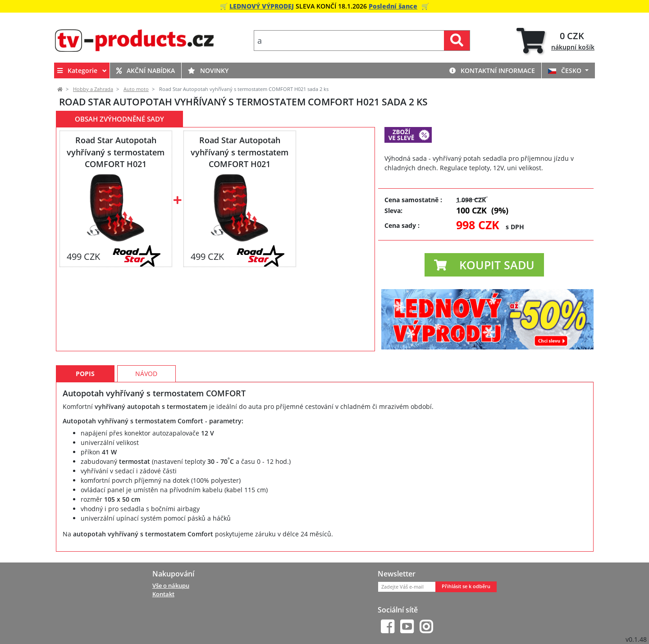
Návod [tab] (146, 374)
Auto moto (136, 89)
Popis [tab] (85, 374)
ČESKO (566, 70)
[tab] (555, 41)
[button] (484, 265)
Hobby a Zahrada (93, 89)
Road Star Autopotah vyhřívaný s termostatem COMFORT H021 (116, 152)
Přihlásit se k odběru (466, 586)
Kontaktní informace (492, 70)
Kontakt (163, 594)
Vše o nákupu (171, 585)
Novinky (208, 70)
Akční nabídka (146, 70)
